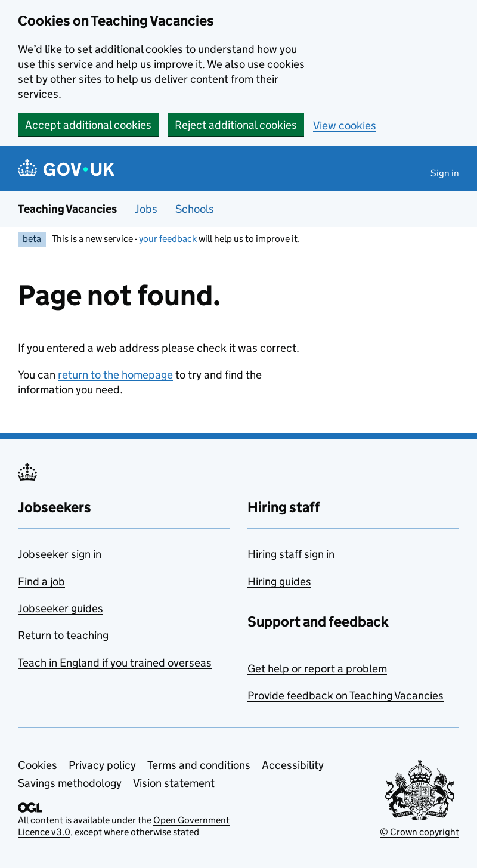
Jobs (146, 209)
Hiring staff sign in (291, 554)
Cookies (38, 765)
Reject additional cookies (236, 125)
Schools (195, 209)
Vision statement (174, 783)
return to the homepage (115, 375)
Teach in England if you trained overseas (115, 663)
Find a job (41, 582)
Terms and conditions (199, 765)
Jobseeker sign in (60, 554)
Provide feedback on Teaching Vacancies (346, 695)
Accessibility (293, 765)
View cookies (345, 125)
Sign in (445, 173)
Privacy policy (102, 765)
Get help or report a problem (317, 669)
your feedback (168, 239)
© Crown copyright (419, 832)
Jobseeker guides (61, 608)
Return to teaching (63, 635)
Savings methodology (70, 783)
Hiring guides (279, 582)
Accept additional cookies (88, 125)
